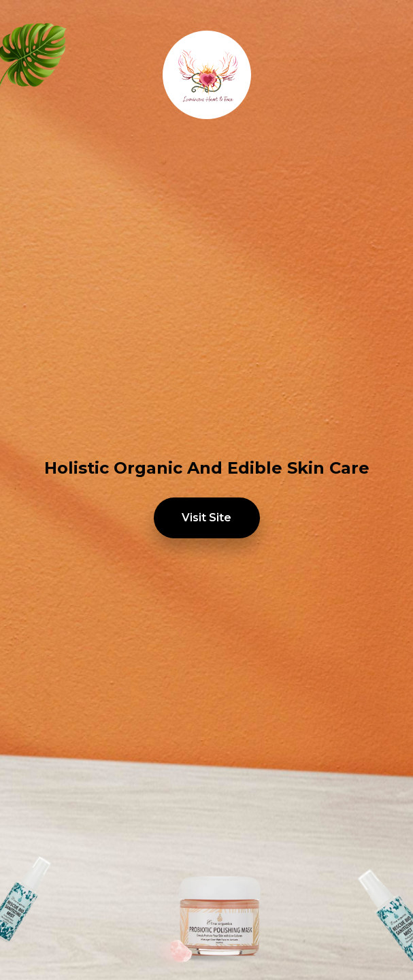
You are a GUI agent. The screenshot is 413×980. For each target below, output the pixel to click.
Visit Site (206, 518)
